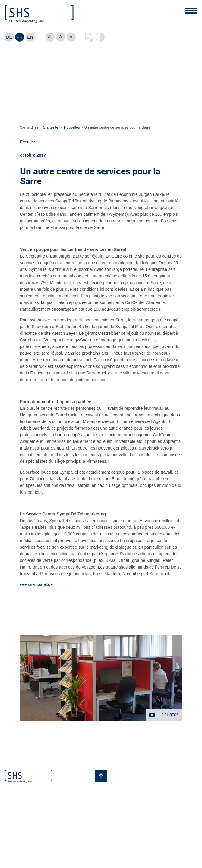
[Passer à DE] (9, 37)
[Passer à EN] (30, 37)
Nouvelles (72, 127)
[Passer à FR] (20, 37)
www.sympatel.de (36, 584)
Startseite (51, 127)
